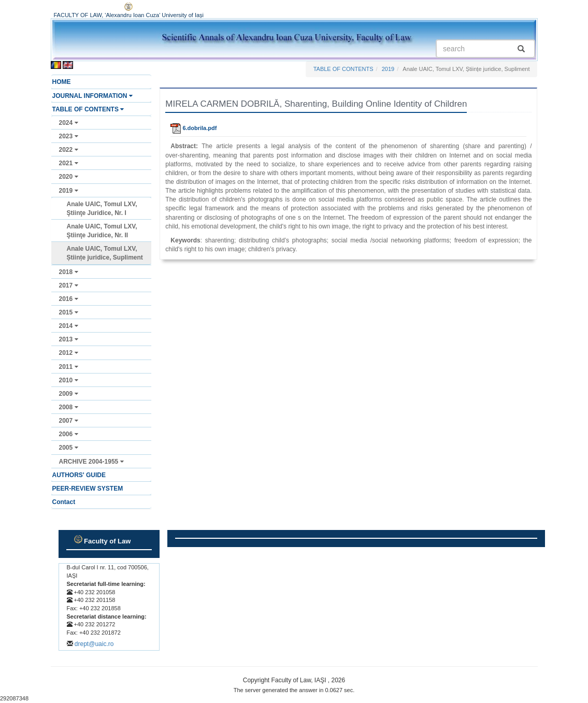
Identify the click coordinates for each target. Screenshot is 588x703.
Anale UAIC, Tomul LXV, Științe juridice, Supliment (105, 253)
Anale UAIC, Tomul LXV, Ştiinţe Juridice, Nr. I (102, 209)
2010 (69, 380)
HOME (62, 82)
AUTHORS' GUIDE (79, 475)
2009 (69, 394)
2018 (69, 272)
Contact (64, 502)
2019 (69, 191)
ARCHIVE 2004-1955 (91, 462)
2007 (69, 421)
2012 (69, 353)
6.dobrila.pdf (193, 128)
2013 (69, 339)
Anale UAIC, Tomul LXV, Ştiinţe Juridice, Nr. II (102, 231)
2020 (69, 177)
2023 (69, 136)
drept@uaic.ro (94, 644)
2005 (69, 448)
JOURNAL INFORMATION (92, 96)
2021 (69, 163)
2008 (69, 407)
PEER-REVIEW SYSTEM (88, 489)
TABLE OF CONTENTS (88, 109)
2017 (69, 285)
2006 (69, 434)
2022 (69, 150)
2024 (69, 123)
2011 (69, 367)
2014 (69, 326)
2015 (69, 312)
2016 (69, 299)
